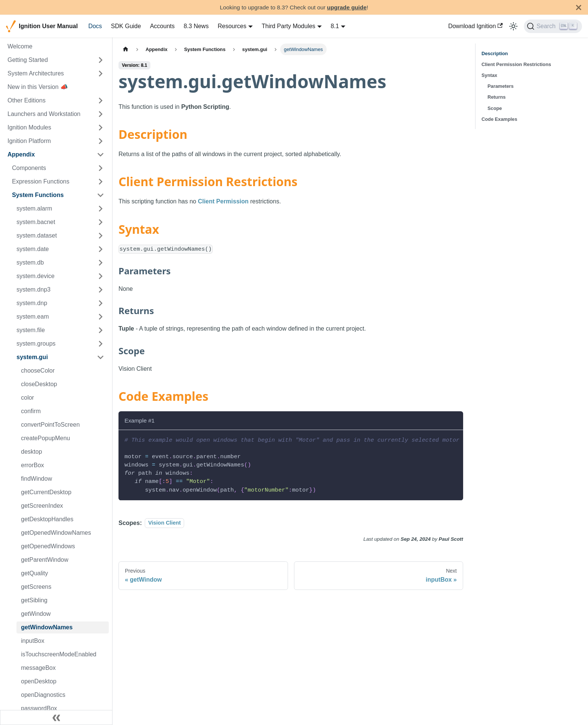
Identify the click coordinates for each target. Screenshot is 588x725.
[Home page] (126, 49)
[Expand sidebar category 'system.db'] (100, 263)
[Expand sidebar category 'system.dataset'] (100, 236)
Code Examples (499, 119)
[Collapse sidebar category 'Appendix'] (100, 155)
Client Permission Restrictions (516, 64)
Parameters (501, 86)
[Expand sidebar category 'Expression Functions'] (100, 182)
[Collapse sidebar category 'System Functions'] (100, 195)
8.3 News (196, 26)
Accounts (162, 26)
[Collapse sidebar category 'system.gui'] (100, 357)
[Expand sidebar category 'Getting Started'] (100, 60)
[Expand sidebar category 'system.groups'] (100, 344)
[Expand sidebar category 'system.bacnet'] (100, 222)
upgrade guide (347, 7)
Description (495, 53)
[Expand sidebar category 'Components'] (100, 168)
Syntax (489, 75)
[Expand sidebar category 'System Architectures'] (100, 74)
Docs (95, 26)
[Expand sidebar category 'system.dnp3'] (100, 290)
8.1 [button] (335, 26)
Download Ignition (475, 26)
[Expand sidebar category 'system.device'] (100, 276)
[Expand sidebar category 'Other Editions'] (100, 101)
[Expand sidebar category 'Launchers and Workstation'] (100, 114)
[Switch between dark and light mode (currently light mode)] (513, 26)
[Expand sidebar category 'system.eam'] (100, 317)
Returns (496, 97)
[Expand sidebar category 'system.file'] (100, 330)
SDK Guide (126, 26)
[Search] (553, 26)
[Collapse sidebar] (56, 717)
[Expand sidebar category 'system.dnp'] (100, 303)
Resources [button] (232, 26)
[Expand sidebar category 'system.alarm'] (100, 209)
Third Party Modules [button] (289, 26)
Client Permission (223, 201)
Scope (495, 108)
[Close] (579, 7)
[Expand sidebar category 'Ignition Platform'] (100, 141)
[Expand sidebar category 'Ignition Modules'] (100, 128)
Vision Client (164, 523)
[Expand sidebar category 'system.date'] (100, 249)
